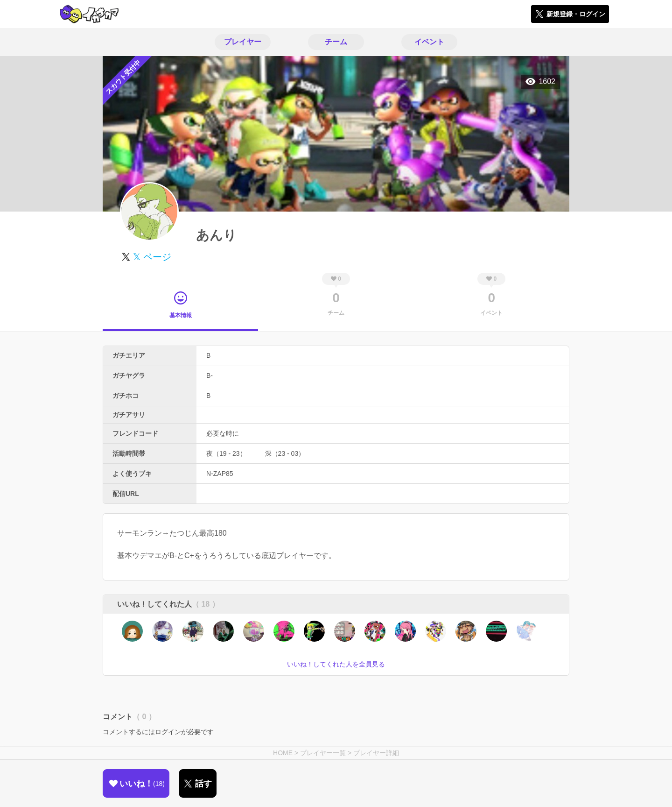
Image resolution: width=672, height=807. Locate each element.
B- (210, 375)
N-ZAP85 (220, 474)
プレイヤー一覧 (323, 753)
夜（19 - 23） (226, 453)
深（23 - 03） (285, 453)
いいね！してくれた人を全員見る (336, 664)
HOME (283, 753)
